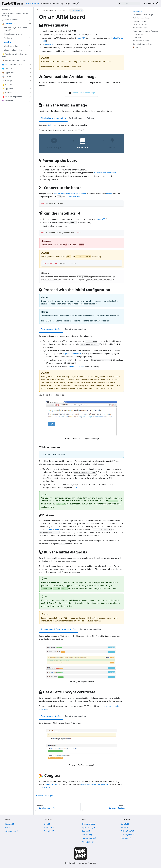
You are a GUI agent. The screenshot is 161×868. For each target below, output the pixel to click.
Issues (124, 828)
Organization (12, 831)
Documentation (89, 824)
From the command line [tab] (76, 329)
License (10, 824)
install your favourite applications (95, 784)
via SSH (109, 194)
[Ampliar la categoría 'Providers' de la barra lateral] (30, 38)
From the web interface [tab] (51, 329)
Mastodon (49, 828)
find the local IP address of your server (70, 194)
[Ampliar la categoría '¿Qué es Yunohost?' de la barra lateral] (30, 20)
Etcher (51, 125)
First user (138, 37)
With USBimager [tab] (77, 118)
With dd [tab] (91, 118)
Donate (125, 824)
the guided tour (51, 784)
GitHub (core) (127, 831)
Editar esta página (44, 796)
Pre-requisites (137, 11)
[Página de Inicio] (37, 10)
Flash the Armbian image (141, 18)
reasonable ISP (50, 44)
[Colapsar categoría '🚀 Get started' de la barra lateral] (30, 24)
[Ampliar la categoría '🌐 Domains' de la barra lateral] (30, 68)
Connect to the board (140, 24)
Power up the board (139, 21)
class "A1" (81, 38)
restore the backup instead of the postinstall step (76, 304)
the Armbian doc (73, 197)
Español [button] (148, 3)
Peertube (49, 831)
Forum (86, 831)
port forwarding (91, 588)
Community (58, 3)
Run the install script (140, 28)
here (75, 487)
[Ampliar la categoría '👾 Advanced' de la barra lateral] (30, 101)
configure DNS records (90, 585)
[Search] (129, 3)
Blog (47, 824)
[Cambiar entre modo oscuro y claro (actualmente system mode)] (157, 3)
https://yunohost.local (72, 354)
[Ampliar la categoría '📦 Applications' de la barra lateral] (30, 72)
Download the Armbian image (143, 15)
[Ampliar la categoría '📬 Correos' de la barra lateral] (30, 77)
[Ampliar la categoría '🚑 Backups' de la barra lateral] (30, 81)
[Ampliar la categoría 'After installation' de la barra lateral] (30, 46)
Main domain (139, 34)
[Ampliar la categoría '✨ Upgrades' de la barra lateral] (30, 89)
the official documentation (105, 173)
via (49, 529)
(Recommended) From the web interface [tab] (59, 629)
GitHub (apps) (128, 835)
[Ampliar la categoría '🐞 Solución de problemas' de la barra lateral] (30, 97)
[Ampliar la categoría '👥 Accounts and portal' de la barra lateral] (30, 64)
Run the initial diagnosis (141, 41)
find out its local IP (77, 367)
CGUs (8, 828)
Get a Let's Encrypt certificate (143, 44)
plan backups (44, 787)
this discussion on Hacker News (101, 280)
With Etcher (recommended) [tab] (53, 118)
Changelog (88, 842)
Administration (32, 3)
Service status (89, 838)
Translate (126, 838)
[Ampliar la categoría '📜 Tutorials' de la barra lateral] (30, 93)
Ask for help (87, 835)
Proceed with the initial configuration (145, 31)
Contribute (46, 3)
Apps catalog (73, 3)
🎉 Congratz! (137, 47)
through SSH (101, 219)
